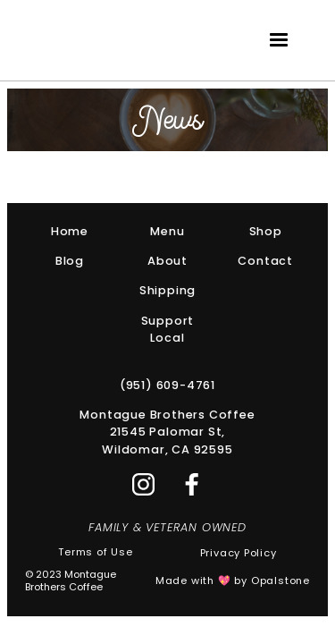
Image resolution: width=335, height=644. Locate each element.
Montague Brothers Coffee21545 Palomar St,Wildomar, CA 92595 (167, 432)
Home (70, 231)
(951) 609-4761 (167, 385)
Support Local (168, 329)
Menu (167, 231)
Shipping (167, 290)
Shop (266, 231)
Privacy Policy (239, 553)
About (167, 261)
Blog (70, 261)
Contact (265, 261)
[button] (279, 40)
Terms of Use (96, 552)
